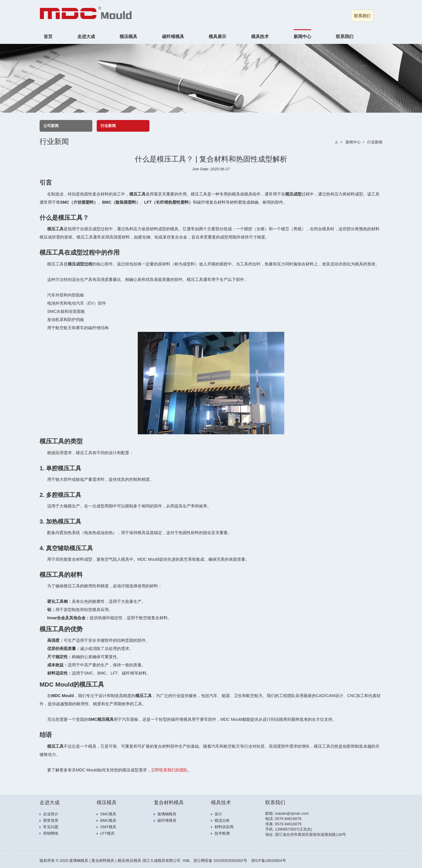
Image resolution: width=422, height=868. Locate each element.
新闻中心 (302, 36)
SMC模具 (108, 814)
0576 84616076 (288, 819)
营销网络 (51, 833)
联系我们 (362, 16)
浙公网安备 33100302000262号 (220, 861)
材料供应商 (224, 827)
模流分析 (222, 820)
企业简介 (51, 814)
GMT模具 (108, 827)
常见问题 (51, 827)
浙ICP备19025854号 (269, 861)
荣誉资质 (51, 820)
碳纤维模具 (173, 36)
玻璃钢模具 (167, 814)
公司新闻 (51, 126)
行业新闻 (108, 126)
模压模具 (128, 36)
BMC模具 (108, 820)
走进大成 (86, 36)
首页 (48, 36)
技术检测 (222, 833)
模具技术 (260, 36)
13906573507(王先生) (293, 829)
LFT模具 (107, 833)
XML (187, 861)
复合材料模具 (169, 803)
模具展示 (217, 36)
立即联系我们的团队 (169, 770)
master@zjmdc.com (292, 813)
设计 (218, 814)
